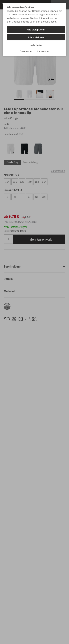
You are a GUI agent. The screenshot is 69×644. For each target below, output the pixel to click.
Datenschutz (27, 51)
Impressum (43, 51)
